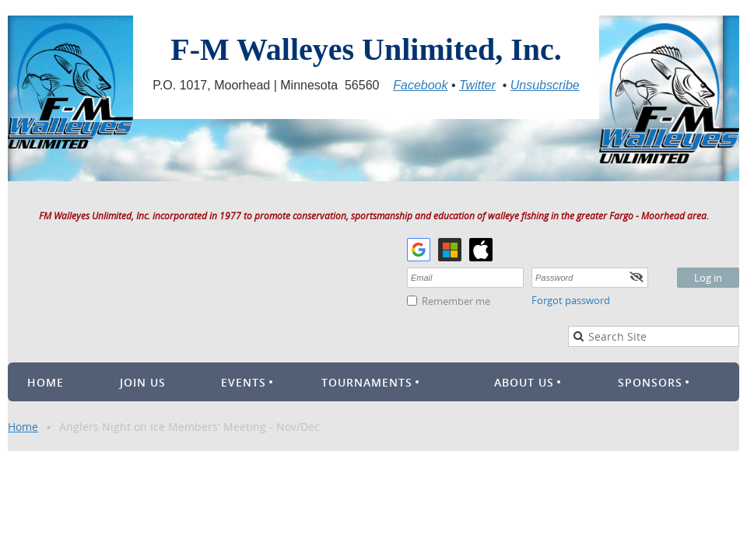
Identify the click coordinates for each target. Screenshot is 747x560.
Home (23, 427)
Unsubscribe (545, 85)
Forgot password (571, 300)
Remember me (456, 301)
